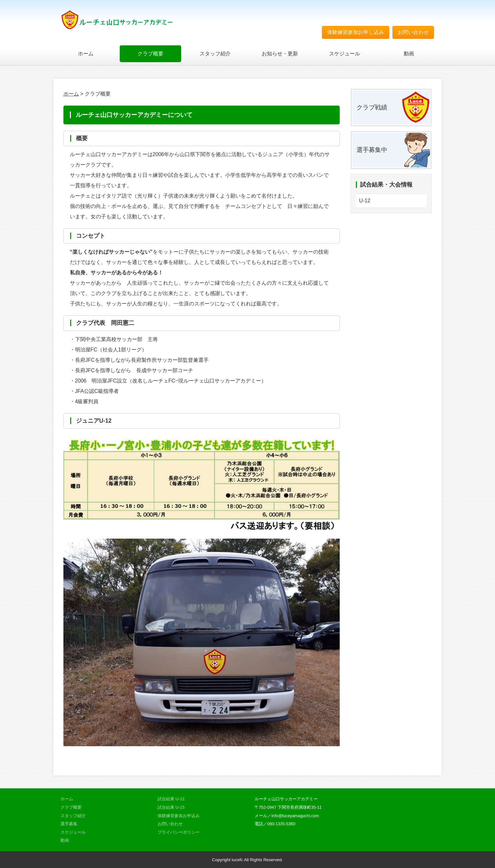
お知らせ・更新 (280, 54)
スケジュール (345, 54)
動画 (409, 54)
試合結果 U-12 (171, 799)
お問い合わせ (413, 32)
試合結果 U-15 (171, 807)
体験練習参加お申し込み (356, 32)
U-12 (365, 201)
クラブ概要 (150, 54)
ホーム (86, 54)
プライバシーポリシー (179, 832)
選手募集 (69, 824)
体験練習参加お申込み (179, 816)
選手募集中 (372, 150)
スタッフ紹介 (215, 54)
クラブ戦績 (372, 107)
